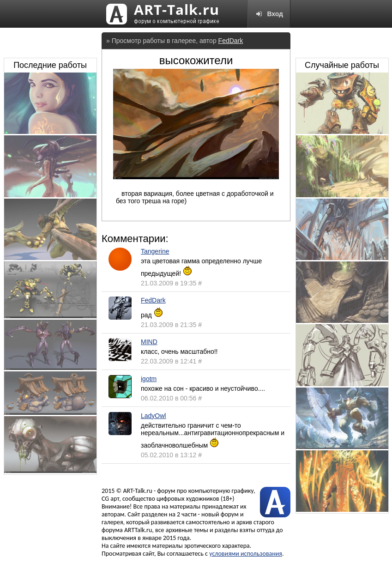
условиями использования (246, 554)
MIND (149, 342)
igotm (149, 379)
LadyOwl (153, 416)
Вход (269, 14)
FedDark (231, 41)
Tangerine (155, 251)
